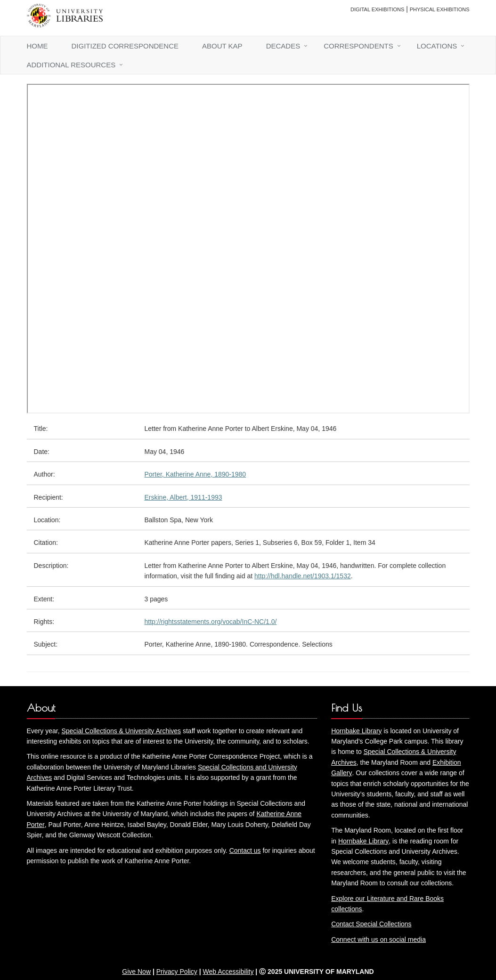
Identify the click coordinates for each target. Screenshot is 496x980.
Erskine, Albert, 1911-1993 (183, 497)
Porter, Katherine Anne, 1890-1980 (195, 474)
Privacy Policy (177, 972)
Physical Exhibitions (440, 9)
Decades (283, 46)
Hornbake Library (356, 731)
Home (37, 46)
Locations (437, 46)
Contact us (245, 850)
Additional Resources (71, 65)
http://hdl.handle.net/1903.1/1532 (303, 576)
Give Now (136, 972)
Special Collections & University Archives (121, 731)
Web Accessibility (228, 972)
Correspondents (358, 46)
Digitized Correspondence (125, 46)
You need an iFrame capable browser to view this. (248, 249)
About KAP (222, 46)
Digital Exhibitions (377, 9)
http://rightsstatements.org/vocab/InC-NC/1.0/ (211, 622)
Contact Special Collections (371, 924)
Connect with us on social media (378, 940)
